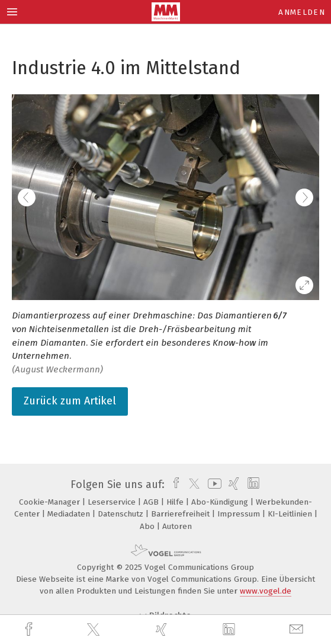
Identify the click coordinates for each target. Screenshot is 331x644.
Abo (148, 526)
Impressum (240, 514)
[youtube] (213, 484)
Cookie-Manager (51, 502)
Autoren (177, 526)
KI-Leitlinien (291, 514)
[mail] (298, 629)
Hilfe (176, 502)
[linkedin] (230, 630)
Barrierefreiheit (181, 514)
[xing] (163, 629)
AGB (152, 502)
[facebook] (30, 629)
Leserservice (113, 502)
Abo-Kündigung (221, 502)
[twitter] (95, 630)
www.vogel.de (266, 591)
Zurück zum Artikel (70, 401)
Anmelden (302, 12)
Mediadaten (70, 514)
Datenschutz (122, 514)
